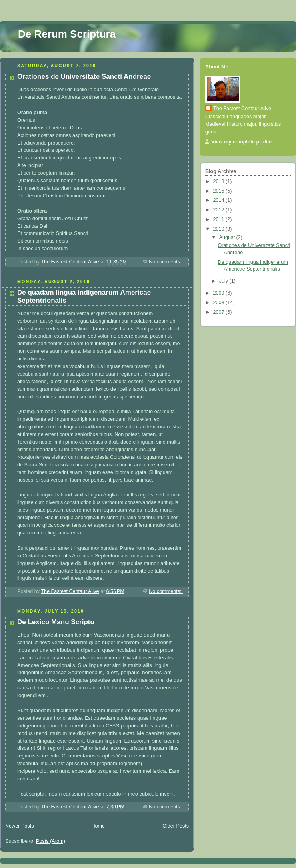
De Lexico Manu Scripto (56, 622)
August (228, 237)
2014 (220, 200)
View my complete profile (241, 142)
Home (98, 826)
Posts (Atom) (51, 841)
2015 (220, 191)
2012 (220, 210)
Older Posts (176, 826)
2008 (220, 303)
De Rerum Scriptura (67, 34)
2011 (220, 219)
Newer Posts (19, 826)
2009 (220, 293)
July (224, 281)
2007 (220, 312)
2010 (220, 229)
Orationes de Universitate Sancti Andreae (84, 77)
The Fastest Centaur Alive (242, 108)
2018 (220, 181)
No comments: (166, 262)
